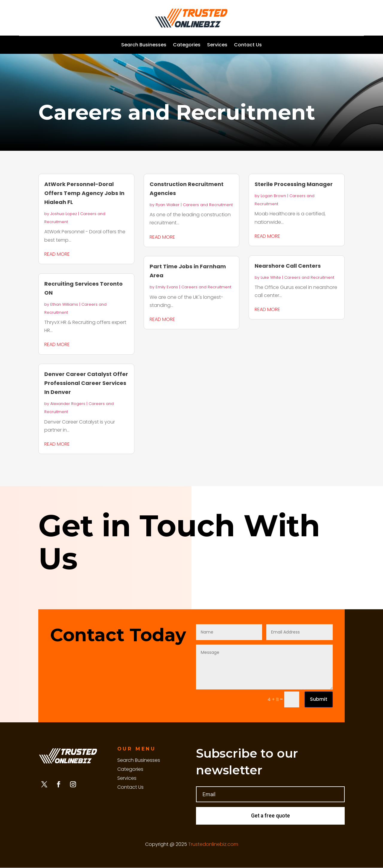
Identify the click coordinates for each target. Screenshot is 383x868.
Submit (319, 699)
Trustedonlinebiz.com (213, 845)
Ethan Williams (64, 304)
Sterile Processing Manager (294, 184)
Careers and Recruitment (208, 205)
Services (217, 45)
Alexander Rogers (68, 404)
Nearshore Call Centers (288, 266)
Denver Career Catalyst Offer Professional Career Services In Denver (86, 383)
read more (57, 254)
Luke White (271, 277)
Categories (187, 45)
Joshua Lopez (64, 214)
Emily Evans (167, 287)
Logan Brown (273, 196)
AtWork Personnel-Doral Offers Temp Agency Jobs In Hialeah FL (84, 193)
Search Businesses (144, 45)
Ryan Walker (168, 205)
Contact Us (248, 45)
